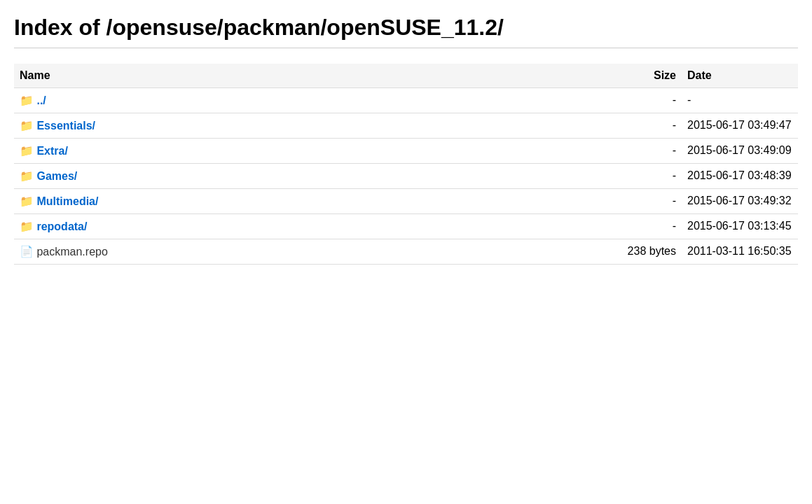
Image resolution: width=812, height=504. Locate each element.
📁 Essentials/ (57, 126)
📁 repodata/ (53, 226)
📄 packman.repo (64, 252)
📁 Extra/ (44, 151)
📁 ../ (33, 100)
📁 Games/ (48, 176)
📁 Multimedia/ (59, 201)
